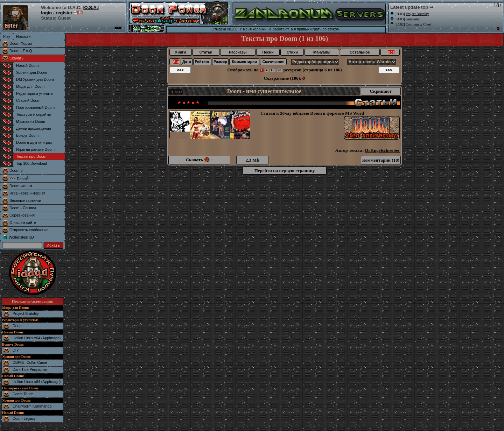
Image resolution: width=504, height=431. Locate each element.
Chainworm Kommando (32, 406)
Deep (17, 326)
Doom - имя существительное (264, 91)
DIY (16, 350)
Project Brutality (26, 313)
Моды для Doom (30, 86)
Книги (181, 52)
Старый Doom (28, 100)
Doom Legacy (24, 418)
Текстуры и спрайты (33, 114)
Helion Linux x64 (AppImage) (37, 338)
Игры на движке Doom (35, 149)
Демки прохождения (33, 128)
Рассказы (238, 52)
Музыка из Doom (31, 121)
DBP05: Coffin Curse (30, 362)
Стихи (292, 52)
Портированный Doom (35, 107)
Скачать (16, 58)
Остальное (360, 52)
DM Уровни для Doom (35, 79)
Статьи (206, 52)
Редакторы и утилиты (35, 93)
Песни (268, 52)
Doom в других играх (34, 142)
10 (272, 70)
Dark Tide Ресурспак (30, 369)
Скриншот (381, 91)
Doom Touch (23, 394)
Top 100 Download (31, 163)
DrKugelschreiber (383, 150)
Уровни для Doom (31, 72)
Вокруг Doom (27, 135)
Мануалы (322, 52)
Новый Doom (27, 65)
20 (279, 70)
